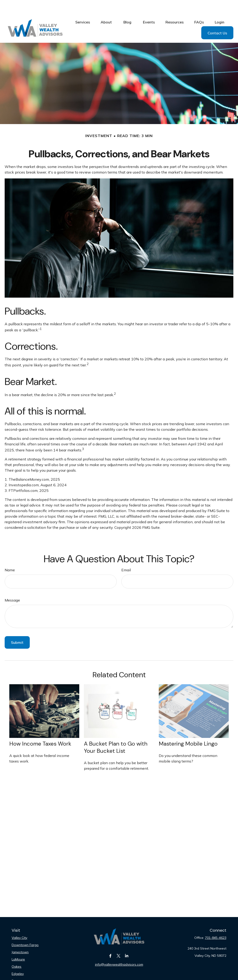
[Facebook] (111, 942)
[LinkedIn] (127, 942)
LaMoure (18, 945)
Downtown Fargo (25, 931)
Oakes (17, 953)
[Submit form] (17, 628)
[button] (83, 8)
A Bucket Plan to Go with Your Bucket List (116, 733)
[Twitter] (119, 942)
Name (10, 556)
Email (126, 556)
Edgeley (18, 960)
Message (12, 586)
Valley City (19, 924)
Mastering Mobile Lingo (188, 730)
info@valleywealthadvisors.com (119, 950)
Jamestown (20, 938)
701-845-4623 (216, 924)
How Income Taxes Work (40, 730)
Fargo (16, 967)
